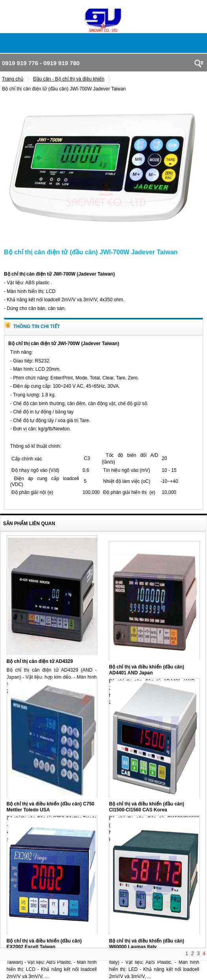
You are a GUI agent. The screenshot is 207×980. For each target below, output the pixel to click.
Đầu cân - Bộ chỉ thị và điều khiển (69, 79)
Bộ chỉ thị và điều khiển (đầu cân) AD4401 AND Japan (146, 670)
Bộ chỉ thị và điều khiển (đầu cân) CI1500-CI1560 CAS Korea (146, 807)
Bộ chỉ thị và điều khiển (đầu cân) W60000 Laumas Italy (146, 944)
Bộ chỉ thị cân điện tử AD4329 (40, 661)
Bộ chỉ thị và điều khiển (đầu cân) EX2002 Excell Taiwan (44, 944)
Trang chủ (13, 79)
